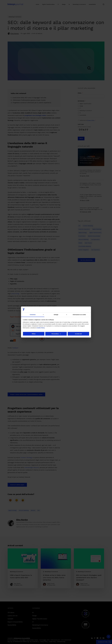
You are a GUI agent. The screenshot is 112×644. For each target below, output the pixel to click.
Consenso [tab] (33, 315)
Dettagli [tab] (56, 315)
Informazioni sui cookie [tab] (79, 315)
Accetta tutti (78, 334)
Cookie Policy (41, 328)
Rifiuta (34, 334)
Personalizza (56, 334)
